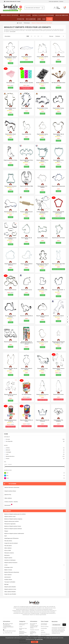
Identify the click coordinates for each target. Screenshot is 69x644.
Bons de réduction (45, 634)
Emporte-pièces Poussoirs (11, 563)
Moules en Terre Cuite (23, 629)
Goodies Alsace (8, 580)
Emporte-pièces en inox (10, 589)
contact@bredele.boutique (9, 631)
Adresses (43, 632)
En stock (35, 439)
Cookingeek (35, 452)
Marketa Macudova (35, 456)
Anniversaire (8, 577)
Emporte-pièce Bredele (10, 587)
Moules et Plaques (24, 635)
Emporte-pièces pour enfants (12, 521)
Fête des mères (8, 541)
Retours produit (45, 627)
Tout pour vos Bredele (10, 582)
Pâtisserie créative (9, 553)
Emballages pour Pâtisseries (11, 538)
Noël (6, 536)
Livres (6, 565)
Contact (61, 1)
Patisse (35, 459)
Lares (35, 454)
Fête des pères (8, 546)
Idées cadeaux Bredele (10, 592)
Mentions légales (34, 636)
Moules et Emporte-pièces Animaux (13, 529)
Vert (36, 473)
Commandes (44, 628)
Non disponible (35, 441)
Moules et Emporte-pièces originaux (13, 519)
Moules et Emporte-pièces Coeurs (13, 526)
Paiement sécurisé (34, 630)
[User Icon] (58, 8)
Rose (36, 478)
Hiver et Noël (8, 550)
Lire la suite (13, 32)
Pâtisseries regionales (10, 524)
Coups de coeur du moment (11, 543)
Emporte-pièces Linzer (10, 517)
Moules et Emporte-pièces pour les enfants (15, 514)
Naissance (7, 555)
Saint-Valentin (8, 575)
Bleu (36, 475)
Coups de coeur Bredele (10, 594)
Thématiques (7, 511)
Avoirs (42, 630)
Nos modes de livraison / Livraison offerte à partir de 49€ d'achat (34, 626)
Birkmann (35, 450)
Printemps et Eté (9, 567)
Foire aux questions (54, 1)
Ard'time (35, 448)
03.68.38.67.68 (8, 633)
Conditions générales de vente (33, 633)
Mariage (6, 584)
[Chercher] (33, 8)
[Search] (42, 8)
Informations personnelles (44, 624)
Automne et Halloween (10, 560)
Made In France (8, 570)
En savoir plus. (39, 639)
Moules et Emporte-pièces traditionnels (14, 533)
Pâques (6, 531)
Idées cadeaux (8, 548)
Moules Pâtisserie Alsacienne (12, 572)
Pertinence (60, 36)
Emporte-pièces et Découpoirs (24, 624)
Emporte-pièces (8, 558)
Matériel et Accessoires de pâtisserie (23, 632)
